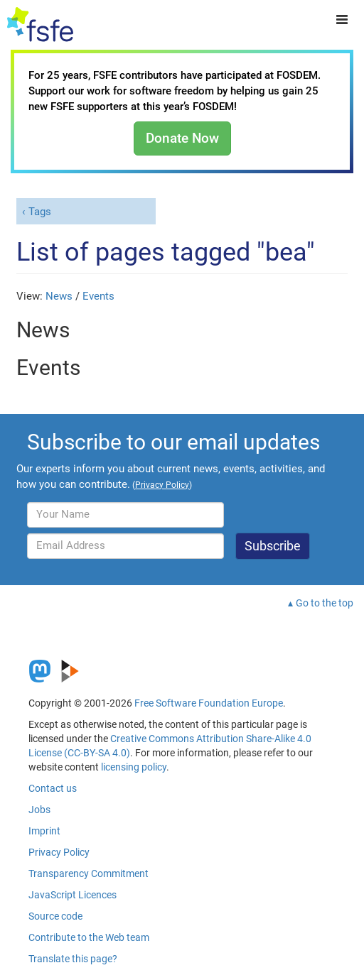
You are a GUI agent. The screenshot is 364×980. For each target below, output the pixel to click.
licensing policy (134, 767)
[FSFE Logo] (40, 25)
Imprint (44, 831)
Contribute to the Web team (89, 937)
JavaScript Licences (73, 895)
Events (98, 296)
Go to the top (325, 603)
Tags (40, 212)
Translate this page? (73, 959)
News (59, 296)
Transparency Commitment (89, 873)
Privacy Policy (59, 852)
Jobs (39, 810)
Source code (55, 916)
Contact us (53, 788)
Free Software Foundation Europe (209, 703)
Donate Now (182, 138)
